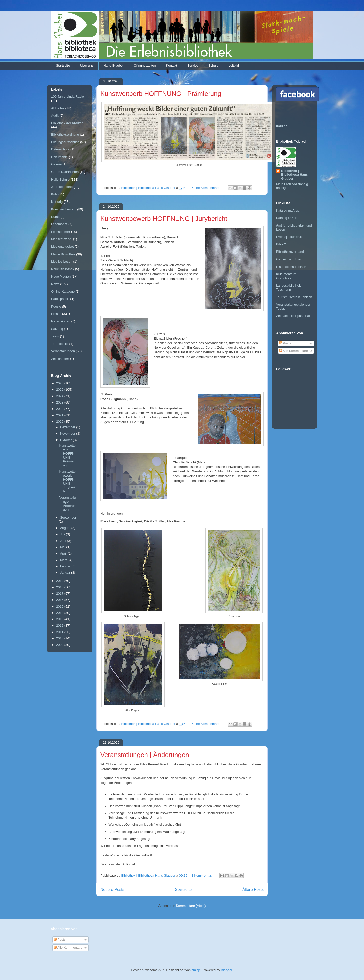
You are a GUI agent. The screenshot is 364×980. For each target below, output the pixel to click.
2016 (60, 600)
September (68, 518)
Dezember (68, 427)
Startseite (63, 66)
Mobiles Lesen (62, 261)
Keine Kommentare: (206, 188)
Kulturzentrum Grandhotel (286, 276)
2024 (60, 396)
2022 (60, 409)
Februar (66, 566)
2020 (60, 422)
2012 (60, 626)
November (68, 433)
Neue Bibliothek (63, 269)
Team (55, 336)
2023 (60, 402)
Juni (64, 541)
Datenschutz (60, 149)
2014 (60, 613)
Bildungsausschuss (65, 142)
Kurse (55, 217)
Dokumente (59, 157)
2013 (60, 619)
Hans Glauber (113, 66)
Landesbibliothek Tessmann (288, 287)
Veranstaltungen (63, 351)
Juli (63, 534)
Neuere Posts (112, 889)
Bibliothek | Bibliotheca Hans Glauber (294, 175)
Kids (54, 194)
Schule (213, 66)
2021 (60, 415)
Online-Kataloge (63, 292)
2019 (60, 581)
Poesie (56, 306)
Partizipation (60, 299)
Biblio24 (282, 244)
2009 (60, 645)
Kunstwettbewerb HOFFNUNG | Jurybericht (164, 219)
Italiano (282, 126)
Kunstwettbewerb (64, 209)
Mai (63, 547)
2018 (60, 587)
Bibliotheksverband (290, 252)
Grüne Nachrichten (65, 172)
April (64, 553)
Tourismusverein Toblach (294, 297)
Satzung (57, 329)
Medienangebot (62, 247)
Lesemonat (59, 224)
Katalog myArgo (288, 210)
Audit (55, 116)
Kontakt (172, 66)
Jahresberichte (62, 187)
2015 (60, 606)
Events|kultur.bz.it (289, 237)
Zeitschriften (60, 359)
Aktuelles (58, 108)
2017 (60, 594)
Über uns (87, 66)
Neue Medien (61, 276)
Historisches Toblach (291, 267)
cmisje (196, 970)
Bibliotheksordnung (65, 134)
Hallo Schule (60, 179)
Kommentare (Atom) (191, 906)
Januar (66, 573)
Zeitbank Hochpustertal (293, 316)
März (64, 560)
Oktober (66, 440)
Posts (285, 343)
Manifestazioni (62, 239)
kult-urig (57, 202)
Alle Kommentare (294, 351)
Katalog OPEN (287, 218)
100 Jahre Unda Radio (67, 97)
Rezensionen (61, 321)
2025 (60, 390)
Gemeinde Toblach (290, 259)
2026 (60, 383)
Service (193, 66)
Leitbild (234, 66)
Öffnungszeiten (145, 66)
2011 (60, 632)
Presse (56, 314)
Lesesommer (61, 232)
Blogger (226, 970)
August (66, 528)
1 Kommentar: (202, 876)
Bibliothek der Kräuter (67, 123)
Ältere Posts (253, 889)
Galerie (56, 164)
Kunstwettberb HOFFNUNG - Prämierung (161, 94)
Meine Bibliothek (63, 254)
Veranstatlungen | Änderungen (145, 755)
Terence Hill (60, 344)
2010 (60, 638)
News (55, 284)
